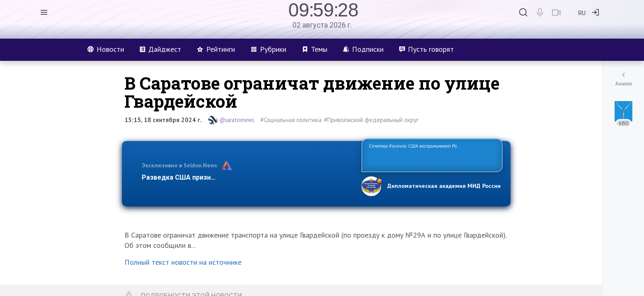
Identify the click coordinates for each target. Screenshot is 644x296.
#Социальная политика (291, 120)
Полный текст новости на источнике (183, 262)
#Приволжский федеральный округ (371, 120)
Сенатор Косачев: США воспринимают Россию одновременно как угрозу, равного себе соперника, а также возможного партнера (431, 155)
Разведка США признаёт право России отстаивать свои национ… (247, 177)
